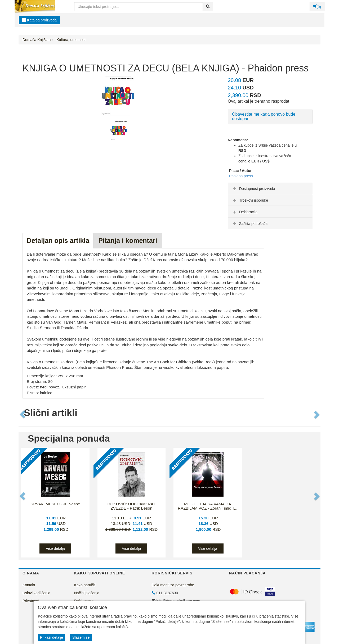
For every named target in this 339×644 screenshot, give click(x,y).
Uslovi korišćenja (36, 593)
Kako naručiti (85, 585)
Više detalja (55, 548)
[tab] (270, 188)
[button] (23, 414)
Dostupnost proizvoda (253, 189)
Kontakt (29, 585)
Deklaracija (245, 212)
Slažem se (81, 637)
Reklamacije (84, 601)
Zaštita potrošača (250, 224)
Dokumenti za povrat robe (173, 585)
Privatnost (31, 601)
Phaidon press (241, 176)
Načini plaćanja (87, 593)
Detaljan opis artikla (58, 241)
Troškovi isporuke (250, 200)
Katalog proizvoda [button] (39, 20)
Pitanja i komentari (128, 241)
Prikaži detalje (52, 637)
